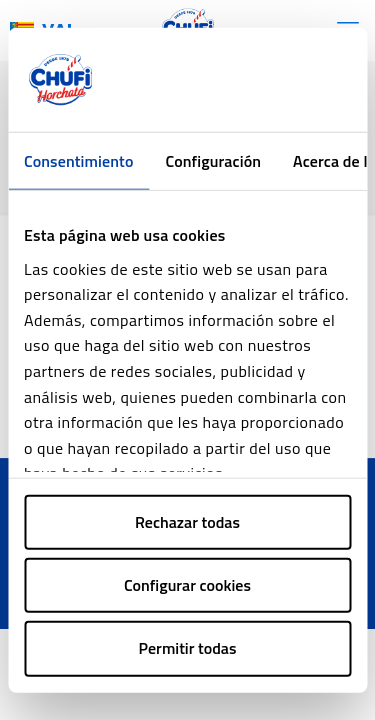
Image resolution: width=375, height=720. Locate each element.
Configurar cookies (187, 585)
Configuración (213, 161)
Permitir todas (188, 648)
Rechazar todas (187, 522)
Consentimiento (78, 161)
